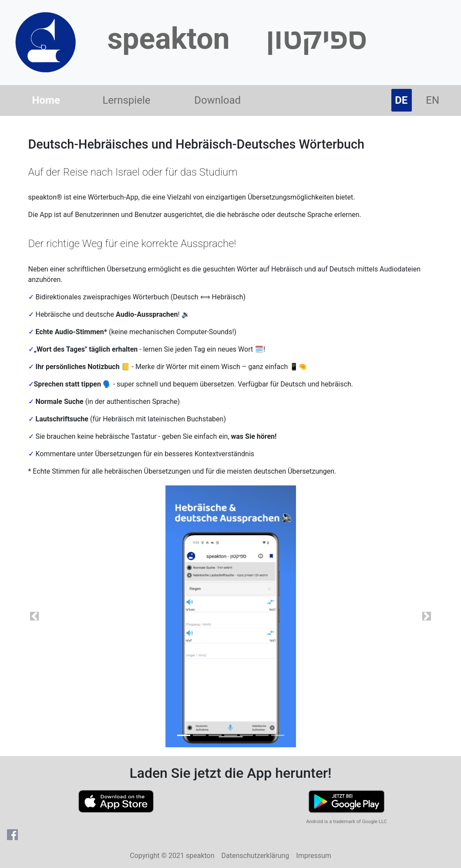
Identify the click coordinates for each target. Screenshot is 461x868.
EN (432, 100)
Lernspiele (126, 100)
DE (403, 99)
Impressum (314, 856)
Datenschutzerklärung (256, 856)
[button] (35, 616)
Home (48, 99)
